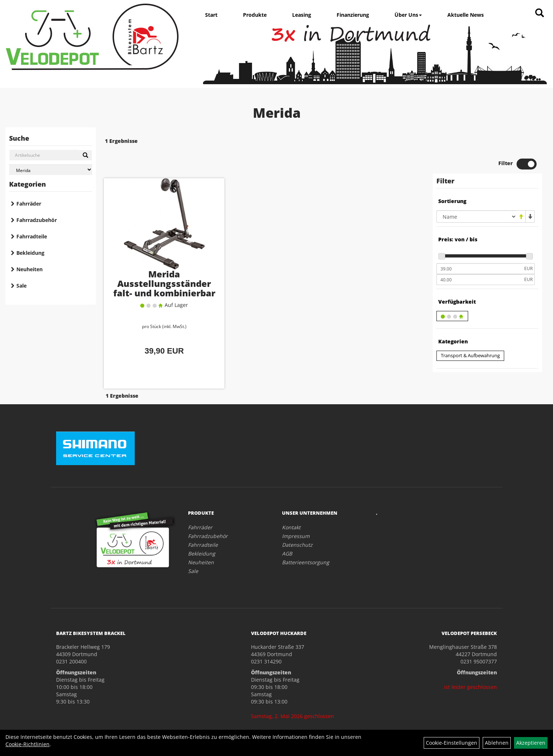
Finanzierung (353, 15)
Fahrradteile (32, 236)
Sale (21, 286)
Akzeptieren (531, 743)
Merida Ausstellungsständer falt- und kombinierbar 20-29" (155, 271)
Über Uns (408, 15)
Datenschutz (297, 522)
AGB (287, 531)
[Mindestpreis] (479, 248)
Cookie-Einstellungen (452, 743)
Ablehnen (497, 743)
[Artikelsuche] (540, 13)
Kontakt (291, 504)
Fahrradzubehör (37, 220)
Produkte (255, 15)
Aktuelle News (466, 15)
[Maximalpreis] (479, 258)
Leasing (302, 15)
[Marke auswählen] (51, 170)
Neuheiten (30, 269)
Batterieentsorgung (306, 539)
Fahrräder (29, 204)
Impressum (296, 513)
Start (211, 15)
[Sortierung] (476, 195)
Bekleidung (30, 253)
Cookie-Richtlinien (28, 744)
